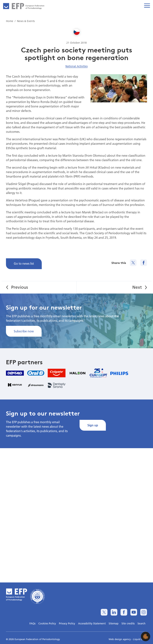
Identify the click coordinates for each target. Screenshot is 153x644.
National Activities (76, 66)
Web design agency (120, 639)
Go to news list (24, 263)
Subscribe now (24, 331)
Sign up (93, 425)
